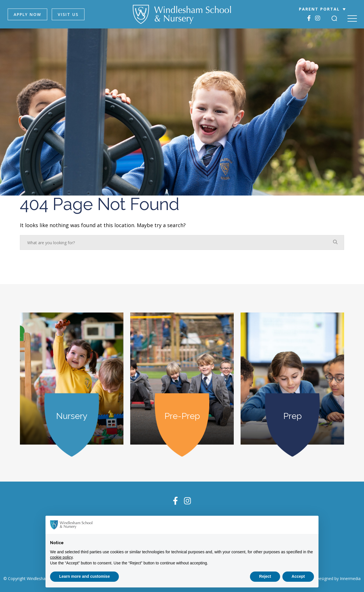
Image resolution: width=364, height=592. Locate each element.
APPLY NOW (27, 14)
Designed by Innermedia (338, 578)
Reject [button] (265, 576)
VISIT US (68, 14)
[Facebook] (309, 18)
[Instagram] (318, 18)
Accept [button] (298, 576)
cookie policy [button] (61, 557)
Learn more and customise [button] (84, 576)
